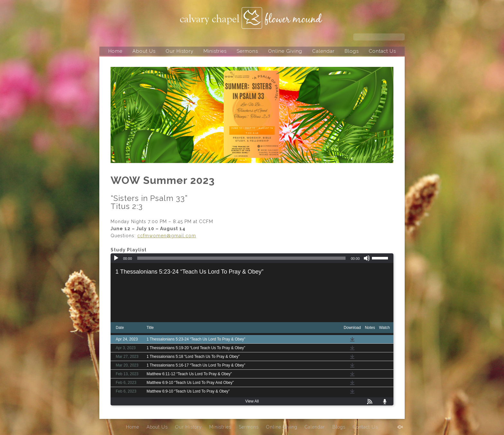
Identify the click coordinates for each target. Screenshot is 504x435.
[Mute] (367, 258)
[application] (252, 258)
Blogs (352, 51)
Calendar (323, 51)
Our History (180, 51)
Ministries (215, 51)
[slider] (242, 258)
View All (252, 401)
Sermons (247, 51)
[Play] (116, 258)
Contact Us (382, 51)
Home (115, 51)
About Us (144, 51)
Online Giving (285, 51)
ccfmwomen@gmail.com (167, 236)
